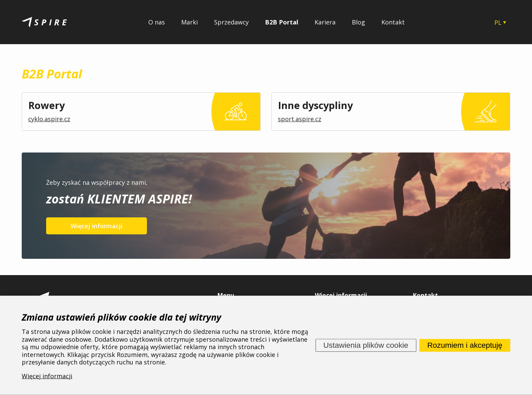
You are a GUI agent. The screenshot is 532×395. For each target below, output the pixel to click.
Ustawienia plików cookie (366, 345)
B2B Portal (282, 22)
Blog (358, 22)
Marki (189, 22)
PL (498, 22)
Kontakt (393, 22)
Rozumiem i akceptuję (465, 345)
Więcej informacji (97, 226)
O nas (157, 22)
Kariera (325, 22)
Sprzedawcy (231, 22)
